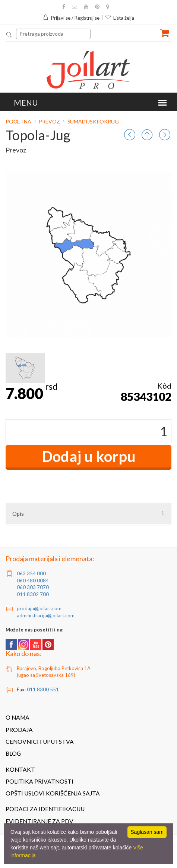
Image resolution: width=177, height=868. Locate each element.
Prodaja (19, 730)
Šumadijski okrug (93, 121)
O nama (18, 717)
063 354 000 (31, 573)
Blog (13, 753)
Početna (19, 121)
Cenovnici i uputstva (40, 742)
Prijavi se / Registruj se (71, 18)
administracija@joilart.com (46, 615)
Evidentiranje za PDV (39, 821)
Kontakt (20, 769)
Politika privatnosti (39, 781)
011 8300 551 (43, 689)
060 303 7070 (33, 587)
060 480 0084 (33, 581)
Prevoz (49, 121)
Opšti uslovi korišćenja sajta (53, 793)
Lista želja (120, 18)
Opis (18, 514)
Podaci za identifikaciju (45, 809)
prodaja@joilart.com (39, 608)
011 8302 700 (33, 594)
